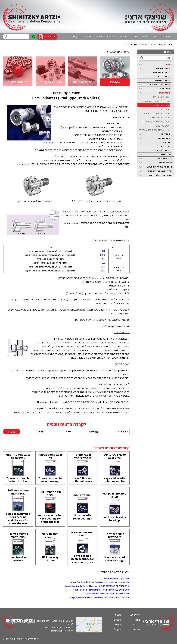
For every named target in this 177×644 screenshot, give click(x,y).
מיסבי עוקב (164, 109)
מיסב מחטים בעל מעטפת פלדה (155, 122)
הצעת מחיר (50, 36)
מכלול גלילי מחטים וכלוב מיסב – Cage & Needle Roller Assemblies (100, 597)
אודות (155, 37)
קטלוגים (124, 37)
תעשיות (99, 37)
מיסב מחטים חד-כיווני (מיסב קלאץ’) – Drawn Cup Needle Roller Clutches (97, 586)
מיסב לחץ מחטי (162, 126)
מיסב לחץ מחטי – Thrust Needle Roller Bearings (107, 594)
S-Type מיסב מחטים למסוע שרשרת (154, 130)
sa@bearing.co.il (59, 631)
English (76, 37)
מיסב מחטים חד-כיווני (160, 118)
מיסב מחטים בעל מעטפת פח (157, 113)
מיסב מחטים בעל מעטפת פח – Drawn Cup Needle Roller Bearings (100, 582)
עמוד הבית (167, 37)
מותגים (135, 37)
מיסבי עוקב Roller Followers (117, 578)
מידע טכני (111, 37)
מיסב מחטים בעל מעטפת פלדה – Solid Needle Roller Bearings (101, 590)
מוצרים (145, 37)
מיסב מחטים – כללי (161, 97)
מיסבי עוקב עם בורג (161, 105)
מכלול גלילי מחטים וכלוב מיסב (156, 101)
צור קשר (88, 37)
